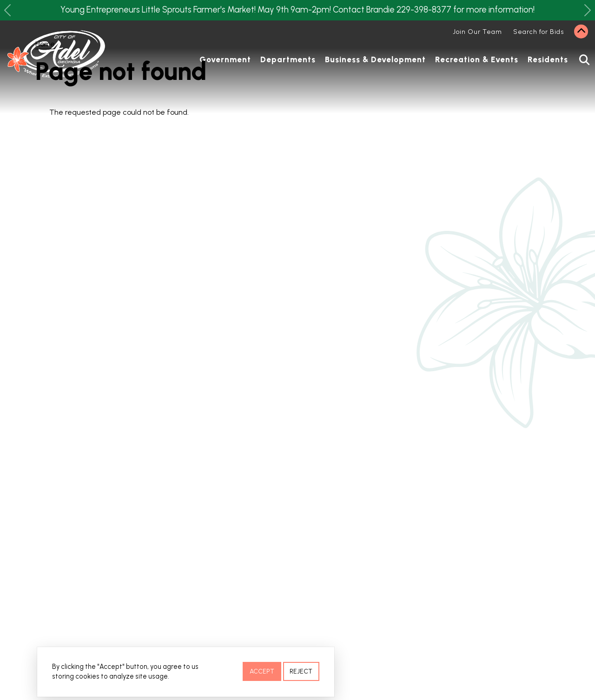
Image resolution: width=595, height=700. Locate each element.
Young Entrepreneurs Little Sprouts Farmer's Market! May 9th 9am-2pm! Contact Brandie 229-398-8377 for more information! (297, 10)
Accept (262, 673)
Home (45, 44)
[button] (7, 10)
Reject (301, 673)
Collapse (581, 32)
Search (581, 60)
